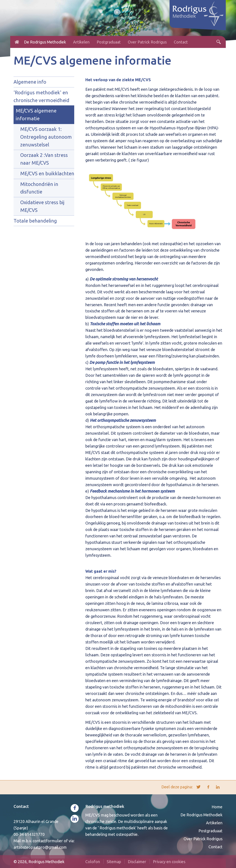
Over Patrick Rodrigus (147, 42)
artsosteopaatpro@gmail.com (40, 847)
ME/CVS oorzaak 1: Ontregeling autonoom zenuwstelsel (46, 137)
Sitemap (114, 862)
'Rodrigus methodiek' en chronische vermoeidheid (41, 96)
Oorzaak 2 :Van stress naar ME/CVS (44, 159)
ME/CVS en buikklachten (47, 174)
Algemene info (30, 82)
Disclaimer (137, 862)
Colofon (93, 862)
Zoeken (219, 42)
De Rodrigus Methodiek (45, 42)
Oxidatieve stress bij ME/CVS (42, 206)
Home (17, 42)
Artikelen (81, 42)
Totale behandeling (35, 221)
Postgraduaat (109, 42)
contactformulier (48, 841)
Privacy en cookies (169, 862)
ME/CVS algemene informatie (36, 115)
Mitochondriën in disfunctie (39, 188)
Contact (181, 42)
